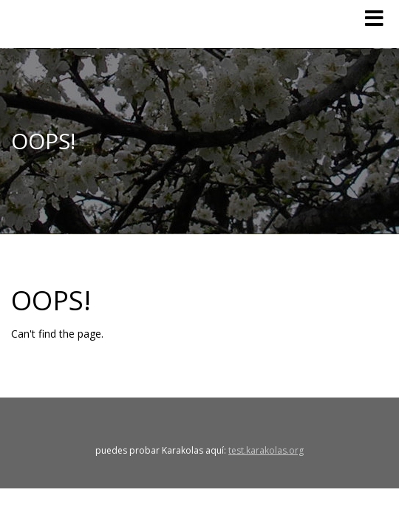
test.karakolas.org (266, 450)
